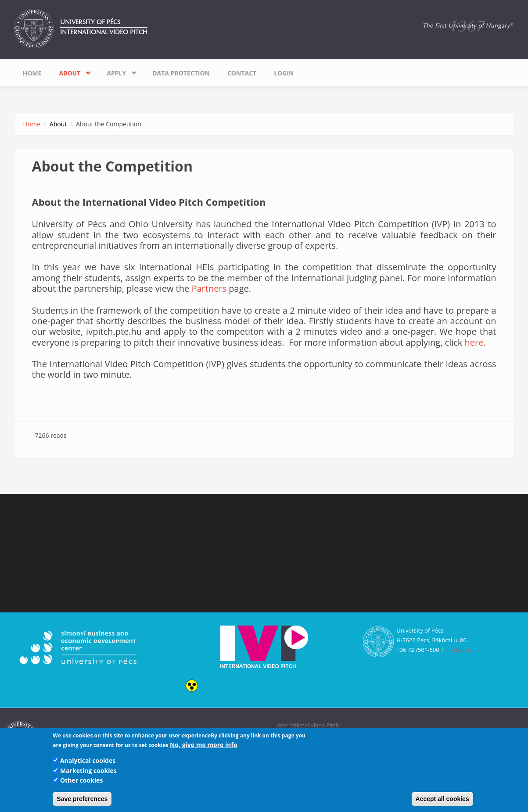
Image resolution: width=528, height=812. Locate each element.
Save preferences (82, 799)
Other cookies (81, 780)
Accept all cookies (442, 799)
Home (32, 73)
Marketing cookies (88, 771)
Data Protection (181, 73)
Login (284, 73)
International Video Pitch (104, 32)
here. (475, 342)
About (70, 73)
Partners (209, 288)
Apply (116, 73)
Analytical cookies (88, 760)
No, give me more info (204, 745)
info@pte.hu (462, 650)
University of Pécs (90, 22)
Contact (242, 73)
